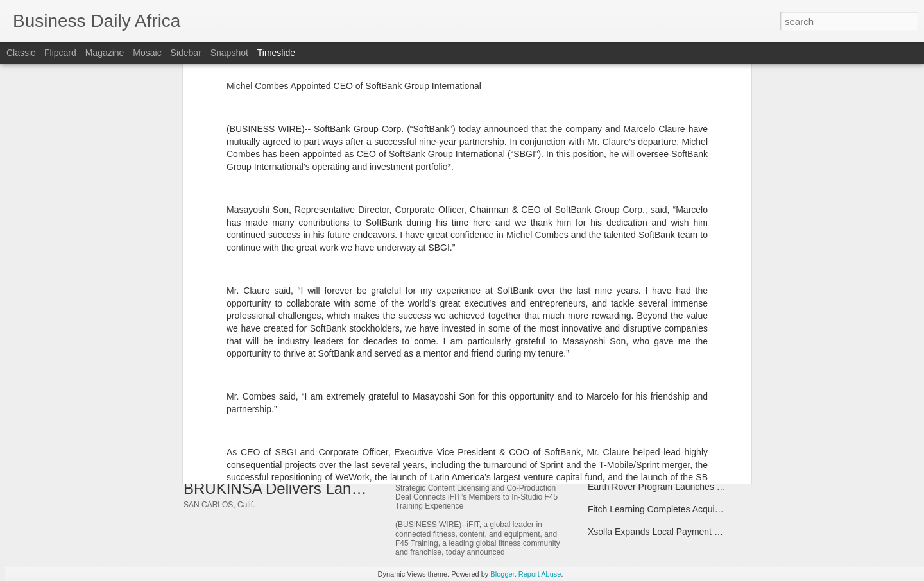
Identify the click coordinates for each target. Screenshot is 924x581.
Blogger (502, 574)
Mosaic (147, 53)
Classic (21, 53)
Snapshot (229, 53)
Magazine (105, 53)
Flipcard (60, 53)
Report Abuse (540, 574)
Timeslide (276, 53)
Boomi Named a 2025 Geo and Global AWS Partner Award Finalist (720, 419)
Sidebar (186, 53)
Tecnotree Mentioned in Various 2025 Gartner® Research (702, 352)
